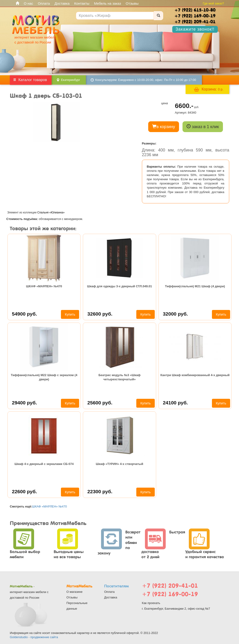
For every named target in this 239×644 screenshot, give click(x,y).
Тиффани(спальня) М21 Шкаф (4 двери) (195, 286)
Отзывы (132, 3)
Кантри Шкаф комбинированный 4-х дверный (195, 375)
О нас (28, 3)
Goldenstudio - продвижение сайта (34, 637)
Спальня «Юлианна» (51, 212)
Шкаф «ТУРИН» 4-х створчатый (120, 464)
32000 (175, 314)
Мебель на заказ (108, 3)
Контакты (82, 3)
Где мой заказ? (213, 3)
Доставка (62, 3)
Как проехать (151, 603)
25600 (100, 403)
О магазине (75, 592)
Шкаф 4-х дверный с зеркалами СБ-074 (44, 464)
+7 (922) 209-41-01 (170, 586)
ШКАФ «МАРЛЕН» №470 (44, 286)
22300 (100, 491)
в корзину (164, 127)
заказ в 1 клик (203, 127)
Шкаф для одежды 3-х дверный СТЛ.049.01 (119, 286)
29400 (24, 403)
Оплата (44, 3)
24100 (175, 403)
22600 (24, 491)
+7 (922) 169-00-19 (170, 594)
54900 (24, 314)
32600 (100, 314)
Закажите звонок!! (195, 29)
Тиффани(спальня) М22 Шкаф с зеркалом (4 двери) (44, 377)
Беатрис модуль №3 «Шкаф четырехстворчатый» (119, 377)
